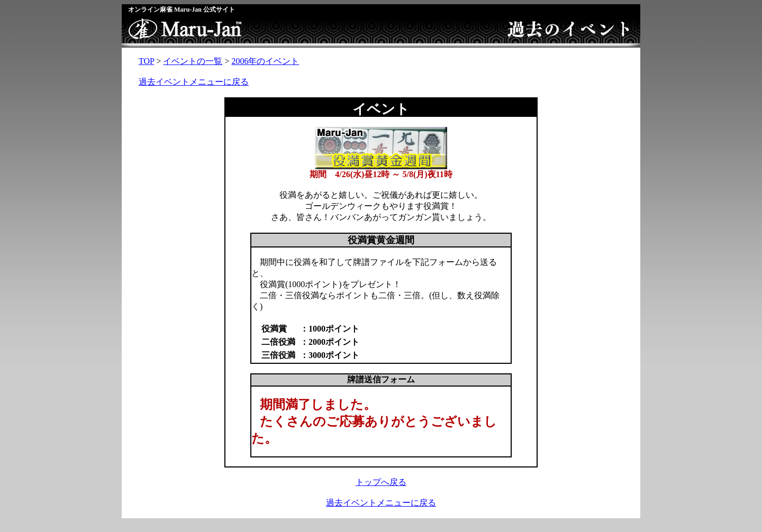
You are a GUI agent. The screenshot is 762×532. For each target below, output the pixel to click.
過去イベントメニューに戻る (194, 82)
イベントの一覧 (193, 61)
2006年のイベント (265, 61)
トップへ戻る (381, 482)
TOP (146, 61)
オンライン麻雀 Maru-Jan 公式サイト (182, 10)
